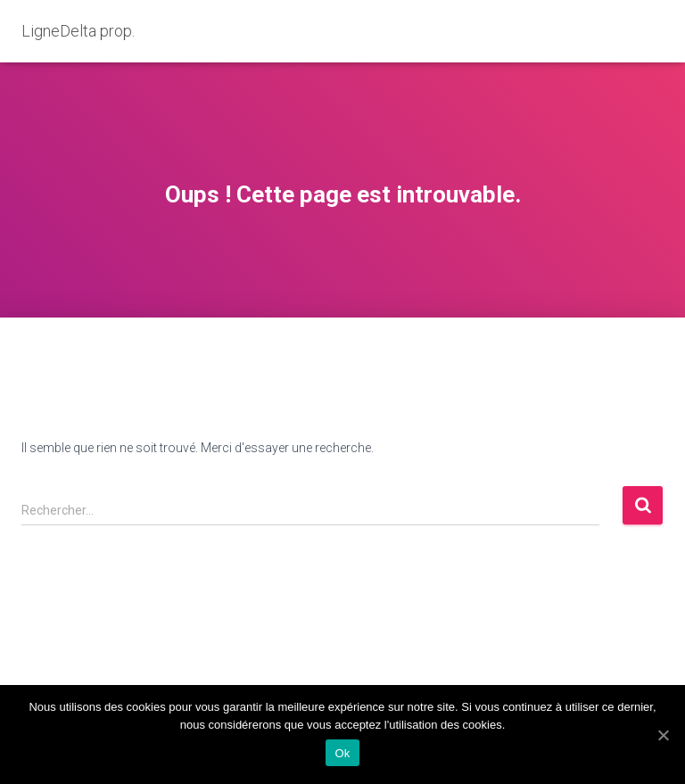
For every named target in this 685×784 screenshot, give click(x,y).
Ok (342, 753)
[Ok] (663, 735)
